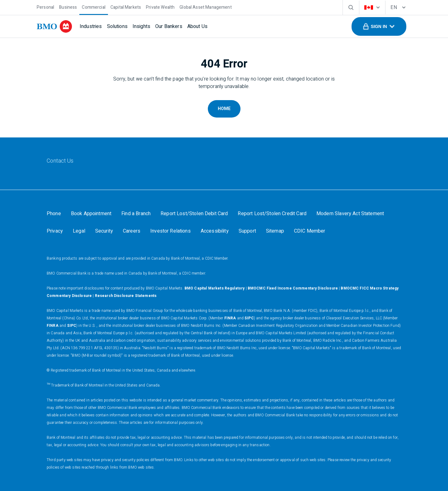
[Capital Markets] (126, 7)
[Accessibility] (215, 231)
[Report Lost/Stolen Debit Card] (194, 214)
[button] (379, 26)
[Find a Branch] (136, 214)
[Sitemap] (275, 231)
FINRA (230, 318)
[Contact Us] (60, 161)
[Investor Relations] (170, 231)
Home (224, 109)
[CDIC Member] (310, 231)
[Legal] (79, 231)
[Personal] (45, 7)
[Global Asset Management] (205, 7)
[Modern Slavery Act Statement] (350, 214)
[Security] (104, 231)
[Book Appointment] (91, 214)
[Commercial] (94, 7)
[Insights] (141, 26)
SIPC (249, 318)
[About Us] (197, 26)
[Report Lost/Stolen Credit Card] (272, 214)
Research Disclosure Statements (126, 296)
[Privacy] (55, 231)
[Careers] (132, 231)
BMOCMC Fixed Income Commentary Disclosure (293, 288)
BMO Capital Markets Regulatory (215, 288)
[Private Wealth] (160, 7)
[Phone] (54, 214)
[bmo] (54, 26)
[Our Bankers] (169, 26)
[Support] (247, 231)
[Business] (68, 7)
